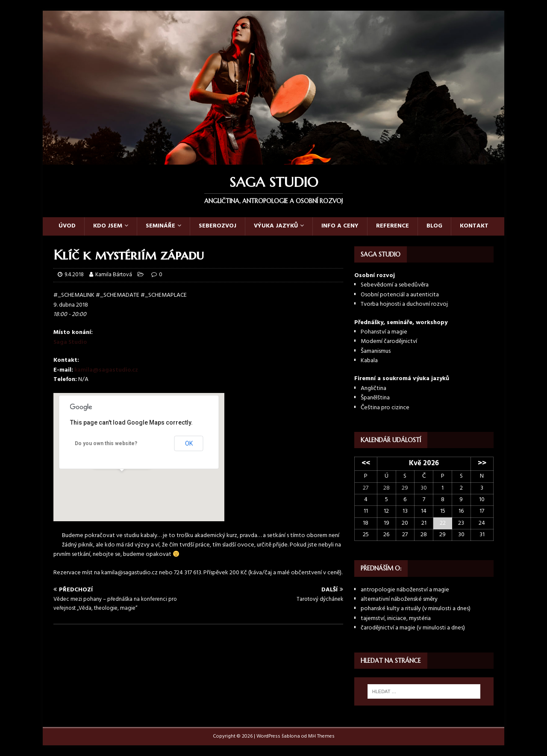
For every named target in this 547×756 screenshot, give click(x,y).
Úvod (67, 226)
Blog (434, 226)
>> (482, 463)
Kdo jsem (108, 226)
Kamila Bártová (114, 275)
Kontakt (474, 226)
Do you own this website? (106, 443)
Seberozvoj (218, 226)
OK (189, 443)
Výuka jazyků (276, 226)
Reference (393, 226)
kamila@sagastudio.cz (106, 370)
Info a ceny (340, 226)
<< (366, 463)
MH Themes (321, 736)
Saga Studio (70, 342)
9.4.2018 (74, 275)
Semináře (160, 226)
